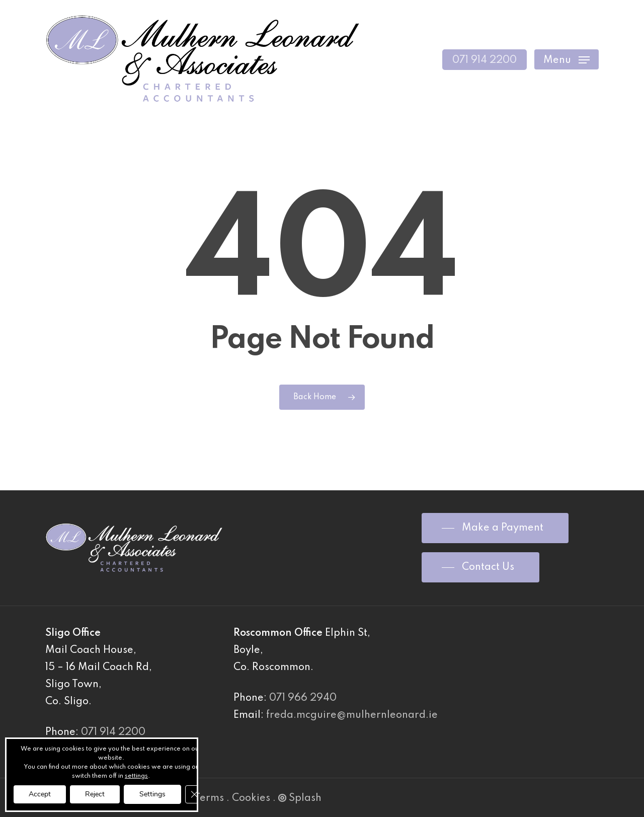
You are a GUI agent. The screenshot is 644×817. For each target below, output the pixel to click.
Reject (95, 794)
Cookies (251, 798)
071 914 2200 (113, 732)
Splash (300, 798)
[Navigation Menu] (567, 60)
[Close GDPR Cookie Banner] (194, 794)
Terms (209, 798)
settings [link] (136, 776)
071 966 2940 (303, 698)
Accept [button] (40, 794)
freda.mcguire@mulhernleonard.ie (352, 715)
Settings (152, 794)
